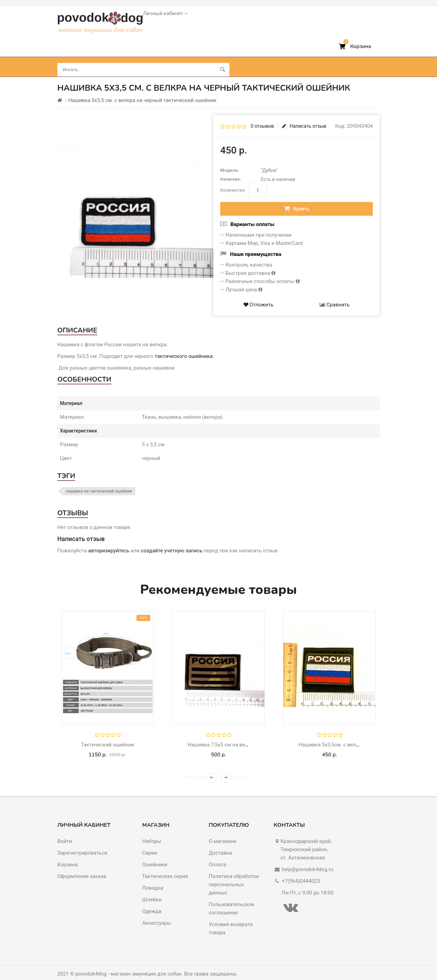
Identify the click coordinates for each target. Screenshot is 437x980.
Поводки (126, 56)
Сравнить (335, 294)
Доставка (221, 842)
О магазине (223, 831)
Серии (150, 842)
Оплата (218, 854)
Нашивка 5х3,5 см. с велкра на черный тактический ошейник (142, 90)
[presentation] (212, 767)
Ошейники (76, 56)
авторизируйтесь (109, 540)
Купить (297, 198)
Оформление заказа (82, 866)
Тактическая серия (165, 866)
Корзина (68, 854)
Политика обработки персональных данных (234, 874)
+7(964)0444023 (301, 870)
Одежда (152, 901)
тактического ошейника (184, 346)
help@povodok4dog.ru (307, 859)
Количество (233, 179)
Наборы (152, 831)
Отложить (258, 294)
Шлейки (172, 56)
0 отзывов (262, 115)
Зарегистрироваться (82, 842)
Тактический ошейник (108, 734)
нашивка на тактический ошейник (99, 481)
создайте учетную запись (172, 540)
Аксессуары (222, 56)
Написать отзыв (304, 115)
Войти (64, 831)
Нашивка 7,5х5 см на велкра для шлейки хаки (243, 734)
